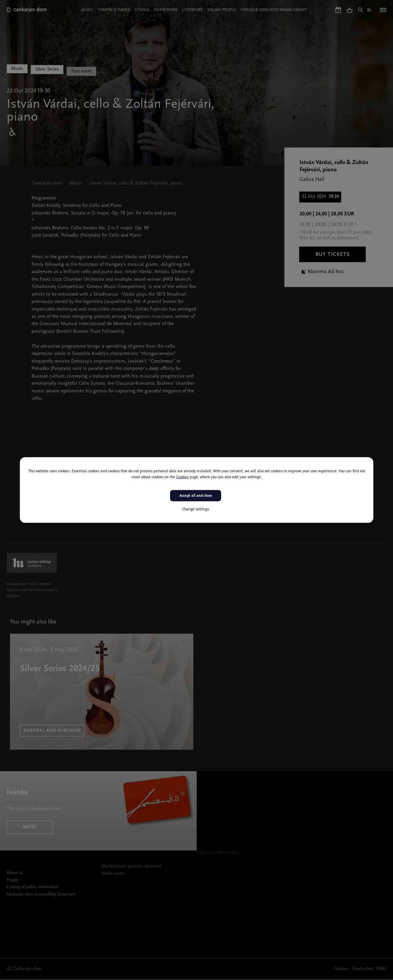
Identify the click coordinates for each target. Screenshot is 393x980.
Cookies (182, 477)
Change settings (196, 509)
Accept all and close (196, 495)
